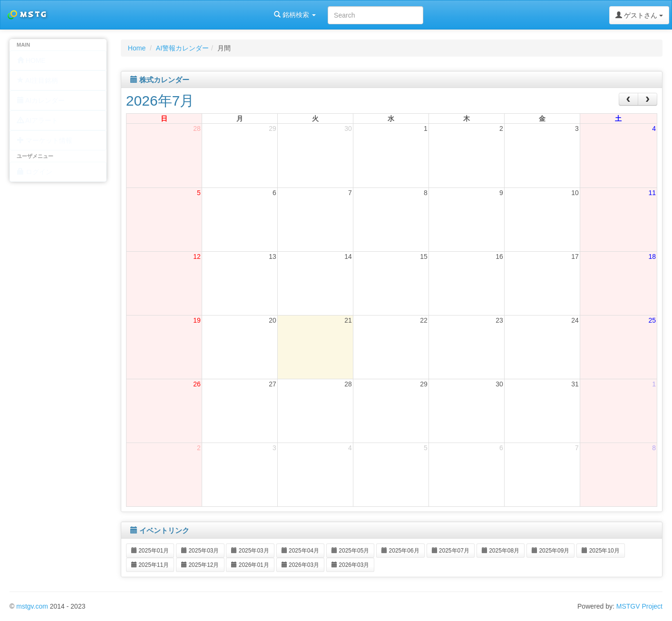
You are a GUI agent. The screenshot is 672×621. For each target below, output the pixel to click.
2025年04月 (300, 551)
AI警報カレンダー (182, 48)
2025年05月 (350, 551)
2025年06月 (400, 551)
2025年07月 (451, 551)
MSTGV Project (639, 606)
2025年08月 (501, 551)
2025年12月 (200, 565)
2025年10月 (600, 551)
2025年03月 (200, 551)
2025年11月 (150, 565)
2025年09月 (550, 551)
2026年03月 (300, 565)
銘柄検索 (123, 15)
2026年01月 (250, 565)
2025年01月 (150, 551)
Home (137, 48)
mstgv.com (32, 606)
